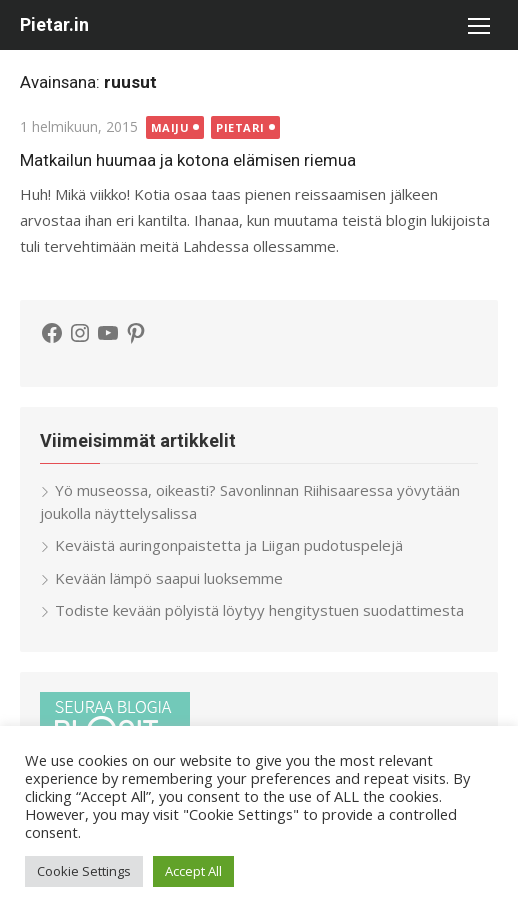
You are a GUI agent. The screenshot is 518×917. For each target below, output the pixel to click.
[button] (478, 25)
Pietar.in (54, 24)
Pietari (240, 127)
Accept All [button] (193, 871)
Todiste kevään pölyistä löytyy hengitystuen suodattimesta (259, 610)
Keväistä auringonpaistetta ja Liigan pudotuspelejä (229, 545)
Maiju (170, 127)
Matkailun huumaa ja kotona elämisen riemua (188, 160)
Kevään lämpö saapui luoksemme (169, 578)
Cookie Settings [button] (84, 871)
